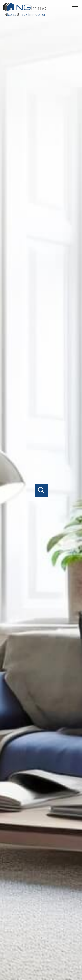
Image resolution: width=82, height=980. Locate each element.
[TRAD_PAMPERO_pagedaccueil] (24, 15)
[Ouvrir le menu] (77, 8)
